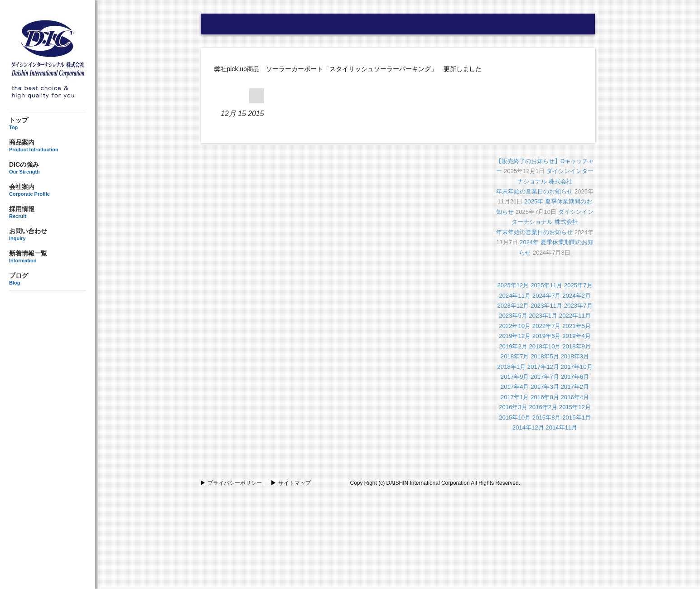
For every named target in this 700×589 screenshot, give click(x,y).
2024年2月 (577, 296)
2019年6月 (547, 336)
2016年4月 (575, 397)
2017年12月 (543, 367)
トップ (48, 123)
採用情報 (48, 212)
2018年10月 (545, 346)
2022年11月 (575, 316)
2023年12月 (513, 306)
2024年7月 (547, 296)
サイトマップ (294, 483)
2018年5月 (545, 356)
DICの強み (48, 168)
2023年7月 (578, 306)
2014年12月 (528, 427)
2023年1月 (543, 316)
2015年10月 (515, 418)
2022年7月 (547, 326)
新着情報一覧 (48, 256)
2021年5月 (577, 326)
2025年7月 (578, 285)
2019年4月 (577, 336)
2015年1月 (577, 418)
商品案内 (48, 145)
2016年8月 (545, 397)
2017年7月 (545, 377)
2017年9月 (515, 377)
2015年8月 (547, 418)
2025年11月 (546, 285)
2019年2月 (513, 346)
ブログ (48, 279)
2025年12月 (513, 285)
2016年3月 (513, 407)
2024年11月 (515, 296)
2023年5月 (513, 316)
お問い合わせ (48, 234)
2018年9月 (577, 346)
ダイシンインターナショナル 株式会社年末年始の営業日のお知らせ (545, 181)
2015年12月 (575, 407)
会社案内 (48, 190)
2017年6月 (575, 377)
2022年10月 (515, 326)
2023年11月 (546, 306)
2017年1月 (515, 397)
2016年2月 (543, 407)
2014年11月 (561, 427)
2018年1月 (511, 367)
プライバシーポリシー (235, 483)
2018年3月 (575, 356)
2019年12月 (515, 336)
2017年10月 (577, 367)
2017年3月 (545, 387)
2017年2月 (575, 387)
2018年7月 (515, 356)
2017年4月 (515, 387)
